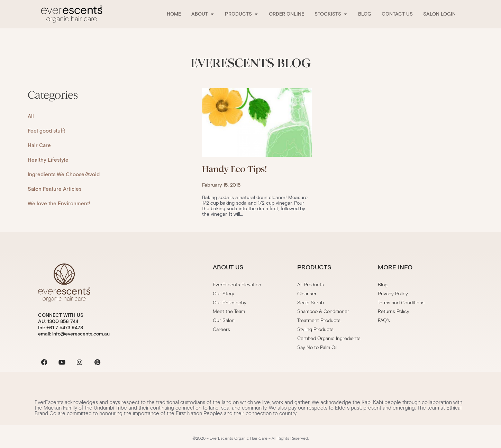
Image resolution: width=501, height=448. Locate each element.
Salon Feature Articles (54, 189)
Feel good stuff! (47, 131)
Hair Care (39, 145)
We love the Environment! (59, 204)
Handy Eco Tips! (234, 169)
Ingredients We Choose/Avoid (64, 174)
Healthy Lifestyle (48, 160)
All (31, 116)
